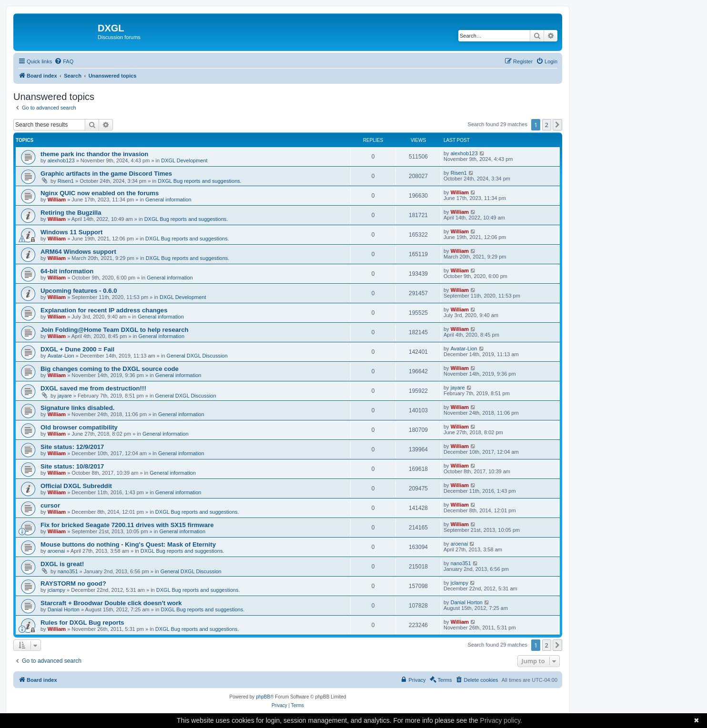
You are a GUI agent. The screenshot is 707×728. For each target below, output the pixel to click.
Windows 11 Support (71, 232)
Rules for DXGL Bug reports (82, 623)
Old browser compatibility (79, 427)
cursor (50, 505)
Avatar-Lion (61, 356)
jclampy (56, 590)
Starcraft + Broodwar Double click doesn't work (111, 603)
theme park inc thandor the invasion (94, 154)
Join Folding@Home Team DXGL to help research (115, 330)
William (57, 199)
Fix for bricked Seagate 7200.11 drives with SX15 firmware (127, 525)
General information (168, 199)
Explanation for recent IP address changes (104, 310)
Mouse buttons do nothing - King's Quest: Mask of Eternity (128, 544)
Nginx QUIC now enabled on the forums (100, 193)
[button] (557, 125)
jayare (65, 396)
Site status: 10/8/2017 (72, 466)
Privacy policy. (501, 720)
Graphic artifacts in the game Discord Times (106, 174)
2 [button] (547, 125)
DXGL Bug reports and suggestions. (200, 181)
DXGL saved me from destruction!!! (93, 388)
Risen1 (66, 181)
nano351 (68, 571)
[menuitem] (64, 61)
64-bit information (67, 271)
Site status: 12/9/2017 (72, 447)
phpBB (263, 697)
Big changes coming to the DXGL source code (110, 369)
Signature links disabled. (77, 408)
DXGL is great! (62, 564)
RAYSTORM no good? (73, 583)
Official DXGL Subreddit (76, 486)
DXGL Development (184, 160)
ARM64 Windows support (78, 252)
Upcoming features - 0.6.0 (79, 291)
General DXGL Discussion (197, 356)
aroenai (56, 551)
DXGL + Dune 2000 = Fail (77, 349)
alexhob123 (61, 160)
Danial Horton (64, 609)
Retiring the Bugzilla (71, 213)
